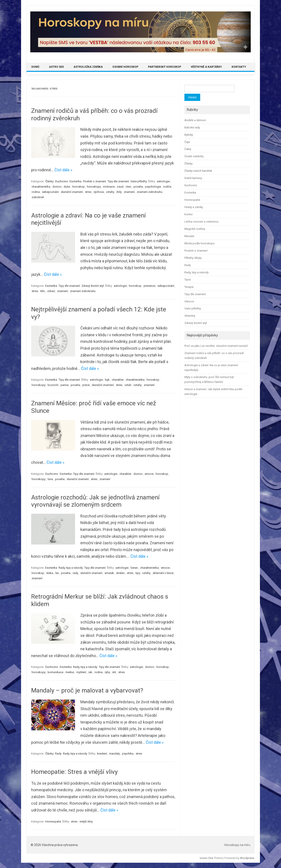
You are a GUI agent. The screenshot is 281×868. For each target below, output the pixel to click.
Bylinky (189, 135)
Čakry (188, 149)
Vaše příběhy (139, 181)
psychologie (153, 187)
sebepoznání (50, 192)
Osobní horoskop (125, 67)
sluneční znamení (72, 192)
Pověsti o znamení (95, 181)
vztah (128, 385)
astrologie (163, 181)
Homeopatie (53, 821)
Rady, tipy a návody (71, 568)
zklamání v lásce (163, 573)
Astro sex (56, 67)
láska (50, 573)
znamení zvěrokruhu (150, 192)
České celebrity (194, 156)
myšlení (81, 672)
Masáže (189, 236)
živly (119, 192)
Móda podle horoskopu (199, 243)
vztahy (110, 192)
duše (67, 187)
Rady (58, 754)
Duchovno (62, 181)
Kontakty (239, 67)
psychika (128, 754)
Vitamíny (190, 316)
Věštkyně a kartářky (206, 67)
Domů (35, 67)
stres (88, 192)
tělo (43, 291)
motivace (109, 187)
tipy (138, 573)
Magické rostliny (195, 229)
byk (107, 380)
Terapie (189, 287)
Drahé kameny (193, 178)
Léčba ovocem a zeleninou (201, 222)
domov (57, 187)
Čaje (187, 142)
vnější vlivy (86, 821)
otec (128, 187)
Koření (188, 214)
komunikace (55, 672)
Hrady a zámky (194, 207)
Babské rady (192, 127)
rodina (36, 192)
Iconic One (206, 858)
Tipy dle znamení (118, 181)
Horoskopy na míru (237, 845)
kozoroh (53, 385)
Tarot (188, 280)
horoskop (78, 187)
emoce (149, 474)
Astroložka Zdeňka (88, 67)
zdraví (51, 291)
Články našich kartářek (198, 171)
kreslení (102, 754)
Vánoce (189, 301)
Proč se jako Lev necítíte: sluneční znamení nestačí (216, 346)
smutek (109, 573)
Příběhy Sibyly (193, 258)
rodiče (167, 187)
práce (86, 385)
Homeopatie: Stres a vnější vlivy (74, 772)
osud (120, 187)
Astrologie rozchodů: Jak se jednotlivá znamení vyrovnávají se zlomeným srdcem (95, 501)
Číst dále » (63, 170)
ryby (107, 672)
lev (57, 573)
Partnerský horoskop (165, 67)
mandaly (114, 754)
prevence (149, 286)
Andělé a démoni (195, 120)
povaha (138, 187)
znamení (129, 192)
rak (90, 672)
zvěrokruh (38, 197)
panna (65, 385)
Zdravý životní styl (93, 286)
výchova (99, 192)
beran (134, 568)
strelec (120, 573)
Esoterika (76, 181)
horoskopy (94, 187)
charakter (118, 380)
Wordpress (247, 858)
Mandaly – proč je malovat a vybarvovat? (87, 690)
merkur (70, 672)
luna (50, 479)
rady (75, 573)
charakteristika (41, 187)
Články (49, 181)
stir (114, 672)
